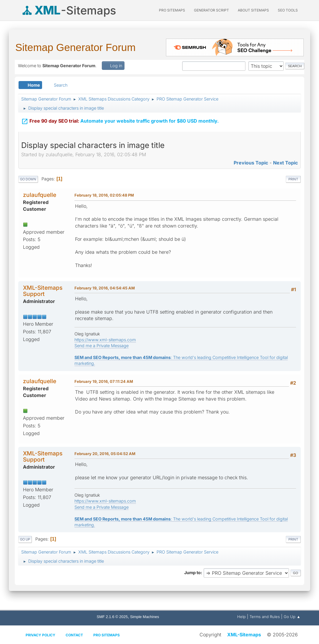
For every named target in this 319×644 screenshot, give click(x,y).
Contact (74, 635)
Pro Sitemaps (107, 635)
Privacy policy (40, 635)
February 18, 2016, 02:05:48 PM (104, 195)
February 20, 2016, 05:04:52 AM (105, 454)
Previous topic (251, 163)
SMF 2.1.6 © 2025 (112, 617)
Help (241, 617)
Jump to (192, 573)
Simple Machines (145, 617)
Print (293, 179)
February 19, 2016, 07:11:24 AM (104, 381)
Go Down (28, 179)
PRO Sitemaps (172, 10)
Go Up (25, 539)
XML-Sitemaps (244, 635)
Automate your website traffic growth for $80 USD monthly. (120, 121)
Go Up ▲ (292, 617)
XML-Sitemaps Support (43, 291)
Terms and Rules (265, 617)
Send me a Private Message (102, 346)
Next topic (285, 163)
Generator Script (211, 10)
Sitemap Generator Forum (75, 47)
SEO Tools (288, 10)
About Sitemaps (253, 10)
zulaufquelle (40, 195)
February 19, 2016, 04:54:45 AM (105, 288)
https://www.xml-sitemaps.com (105, 340)
